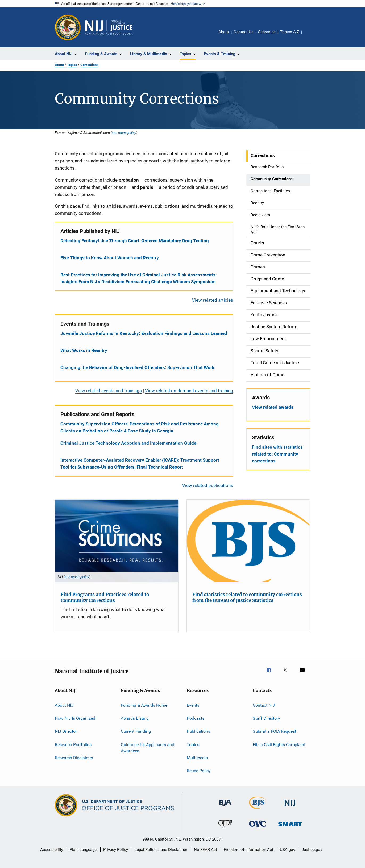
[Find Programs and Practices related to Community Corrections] (117, 541)
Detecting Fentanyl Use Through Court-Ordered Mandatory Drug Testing (135, 241)
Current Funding (136, 731)
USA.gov (287, 850)
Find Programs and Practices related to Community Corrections (105, 597)
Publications (198, 731)
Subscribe (267, 32)
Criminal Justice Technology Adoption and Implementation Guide (128, 443)
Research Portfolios (73, 744)
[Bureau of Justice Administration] (225, 807)
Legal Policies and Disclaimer (161, 850)
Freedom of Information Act (248, 850)
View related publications (208, 485)
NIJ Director (66, 731)
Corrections (89, 65)
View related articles (213, 300)
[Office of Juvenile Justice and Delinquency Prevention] (225, 828)
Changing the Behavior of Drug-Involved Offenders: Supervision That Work (137, 367)
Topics (72, 65)
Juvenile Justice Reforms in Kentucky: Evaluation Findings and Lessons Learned (144, 333)
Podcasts (196, 718)
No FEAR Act (206, 850)
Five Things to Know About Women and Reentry (110, 258)
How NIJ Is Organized (75, 718)
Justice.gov (312, 850)
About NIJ (64, 705)
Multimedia (197, 758)
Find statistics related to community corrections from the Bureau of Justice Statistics (247, 597)
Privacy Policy (116, 850)
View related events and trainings (109, 391)
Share (310, 36)
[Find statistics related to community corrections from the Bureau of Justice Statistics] (248, 541)
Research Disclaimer (74, 758)
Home (59, 65)
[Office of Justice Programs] (68, 27)
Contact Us (244, 32)
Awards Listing (135, 718)
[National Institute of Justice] (290, 807)
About (224, 32)
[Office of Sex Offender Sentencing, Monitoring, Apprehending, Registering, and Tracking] (290, 827)
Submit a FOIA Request (274, 731)
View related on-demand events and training (189, 391)
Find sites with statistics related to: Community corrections (277, 454)
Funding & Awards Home (144, 705)
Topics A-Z (290, 32)
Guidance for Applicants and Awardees (148, 748)
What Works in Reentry (84, 350)
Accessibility (52, 850)
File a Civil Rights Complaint (279, 744)
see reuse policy (124, 133)
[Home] (109, 27)
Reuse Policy (199, 771)
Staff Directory (266, 718)
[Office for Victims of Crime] (258, 828)
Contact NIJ (264, 705)
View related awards (273, 407)
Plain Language (83, 850)
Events (193, 705)
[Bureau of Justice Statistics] (258, 810)
